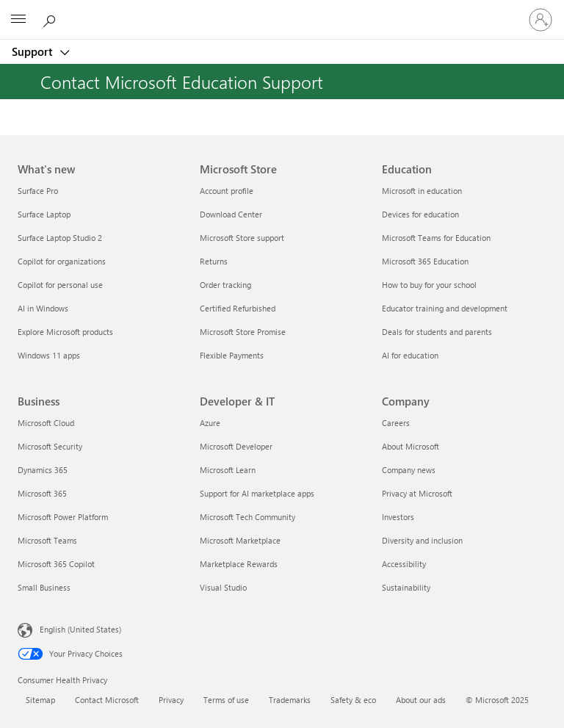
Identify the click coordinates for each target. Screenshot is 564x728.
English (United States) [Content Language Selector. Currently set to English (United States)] (80, 629)
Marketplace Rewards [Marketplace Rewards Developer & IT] (239, 564)
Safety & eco (353, 700)
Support (33, 51)
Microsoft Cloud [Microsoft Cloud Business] (46, 423)
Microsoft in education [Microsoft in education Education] (422, 191)
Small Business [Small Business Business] (44, 587)
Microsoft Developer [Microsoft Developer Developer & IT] (236, 446)
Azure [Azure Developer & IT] (210, 423)
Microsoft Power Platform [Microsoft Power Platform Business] (63, 517)
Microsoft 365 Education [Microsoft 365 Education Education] (425, 261)
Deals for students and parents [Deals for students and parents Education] (437, 332)
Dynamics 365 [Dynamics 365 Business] (43, 470)
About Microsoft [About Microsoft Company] (411, 446)
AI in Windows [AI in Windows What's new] (43, 308)
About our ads (421, 700)
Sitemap (40, 700)
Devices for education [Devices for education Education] (420, 214)
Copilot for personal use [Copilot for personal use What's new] (60, 285)
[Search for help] (51, 19)
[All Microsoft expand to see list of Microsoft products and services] (18, 20)
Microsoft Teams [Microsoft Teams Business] (47, 540)
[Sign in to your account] (540, 20)
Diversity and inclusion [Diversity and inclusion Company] (422, 540)
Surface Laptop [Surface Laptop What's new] (44, 214)
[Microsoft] (281, 11)
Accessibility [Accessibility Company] (404, 564)
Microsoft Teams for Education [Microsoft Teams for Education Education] (436, 238)
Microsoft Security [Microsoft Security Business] (50, 446)
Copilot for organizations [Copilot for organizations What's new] (62, 261)
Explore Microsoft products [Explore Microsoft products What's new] (65, 332)
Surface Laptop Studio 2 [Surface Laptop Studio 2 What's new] (60, 238)
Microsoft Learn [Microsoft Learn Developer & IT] (228, 470)
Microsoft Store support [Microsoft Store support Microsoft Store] (242, 238)
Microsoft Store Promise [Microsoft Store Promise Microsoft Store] (243, 332)
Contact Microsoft (107, 700)
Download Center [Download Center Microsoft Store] (231, 214)
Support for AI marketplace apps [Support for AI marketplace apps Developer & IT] (257, 493)
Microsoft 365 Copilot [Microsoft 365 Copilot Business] (56, 564)
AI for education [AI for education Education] (410, 355)
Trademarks (290, 700)
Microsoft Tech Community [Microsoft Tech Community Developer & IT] (247, 517)
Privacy (171, 700)
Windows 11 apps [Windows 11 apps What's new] (49, 355)
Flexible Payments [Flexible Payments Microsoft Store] (232, 355)
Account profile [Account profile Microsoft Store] (227, 191)
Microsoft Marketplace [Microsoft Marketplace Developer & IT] (240, 540)
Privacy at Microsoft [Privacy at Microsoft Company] (417, 493)
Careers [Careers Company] (396, 423)
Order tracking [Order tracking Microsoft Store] (225, 285)
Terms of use (226, 700)
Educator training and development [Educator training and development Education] (445, 308)
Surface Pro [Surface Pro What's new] (38, 191)
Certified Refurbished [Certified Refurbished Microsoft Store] (238, 308)
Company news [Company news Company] (409, 470)
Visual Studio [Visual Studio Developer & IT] (223, 587)
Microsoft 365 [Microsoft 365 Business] (42, 493)
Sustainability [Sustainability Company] (406, 587)
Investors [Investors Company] (398, 517)
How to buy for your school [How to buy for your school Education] (429, 285)
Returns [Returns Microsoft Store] (214, 261)
